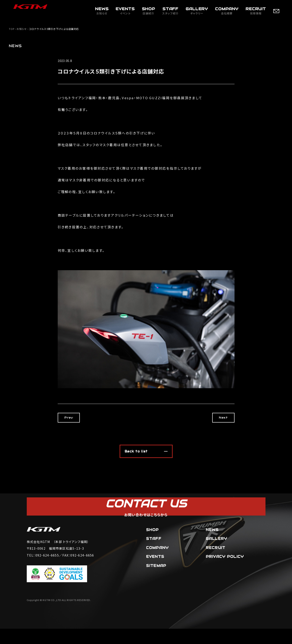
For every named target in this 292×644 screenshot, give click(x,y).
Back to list (136, 451)
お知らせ (22, 29)
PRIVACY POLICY (225, 572)
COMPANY (157, 563)
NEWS (212, 545)
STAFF (154, 554)
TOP (12, 29)
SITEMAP (156, 581)
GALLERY (217, 554)
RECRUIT (216, 563)
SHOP (153, 545)
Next (219, 418)
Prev (73, 418)
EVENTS (155, 572)
